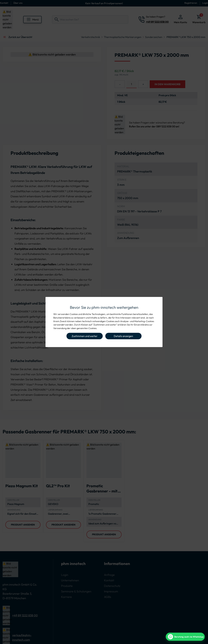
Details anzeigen (123, 336)
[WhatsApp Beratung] (185, 637)
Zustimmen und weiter (85, 336)
